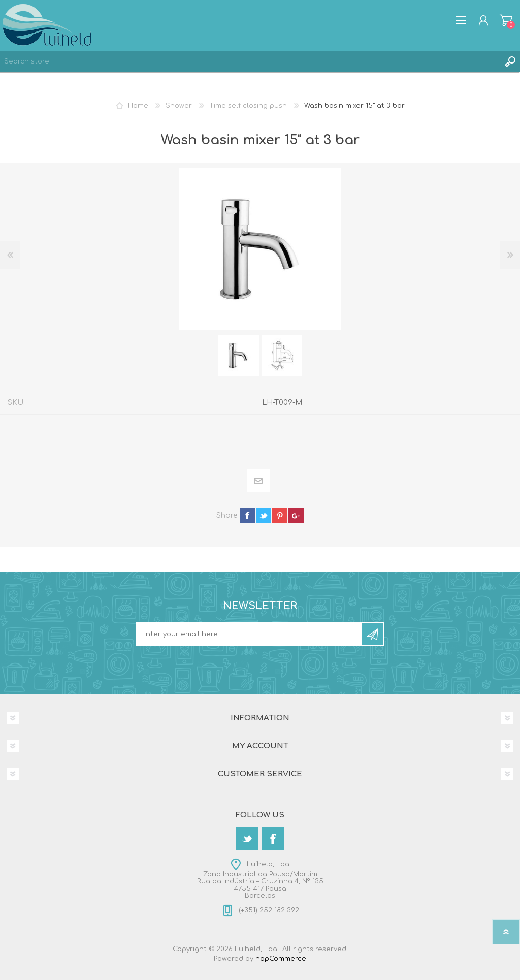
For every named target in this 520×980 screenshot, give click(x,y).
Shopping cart (506, 20)
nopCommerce (281, 959)
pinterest (280, 516)
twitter (264, 516)
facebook (247, 516)
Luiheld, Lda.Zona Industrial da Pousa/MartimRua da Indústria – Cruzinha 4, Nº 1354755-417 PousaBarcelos (260, 880)
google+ (296, 516)
